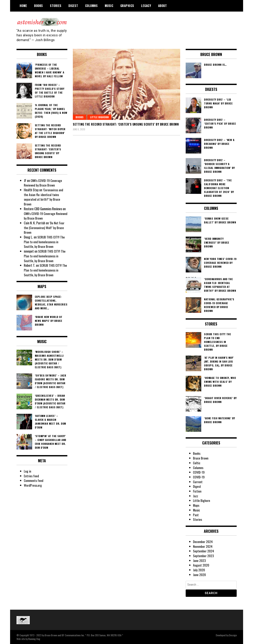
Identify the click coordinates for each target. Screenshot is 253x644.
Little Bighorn (99, 117)
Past (196, 515)
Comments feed (34, 480)
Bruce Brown (201, 458)
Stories (56, 6)
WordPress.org (33, 485)
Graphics (127, 6)
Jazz (196, 496)
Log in (28, 471)
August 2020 (201, 565)
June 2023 (199, 560)
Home (23, 6)
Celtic (197, 463)
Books (39, 6)
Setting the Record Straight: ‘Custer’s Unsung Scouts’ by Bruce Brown (126, 124)
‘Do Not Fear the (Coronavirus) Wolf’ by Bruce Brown (44, 228)
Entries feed (31, 476)
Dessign (233, 635)
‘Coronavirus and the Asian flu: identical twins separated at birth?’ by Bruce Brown (44, 197)
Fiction (197, 491)
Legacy (146, 6)
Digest (73, 6)
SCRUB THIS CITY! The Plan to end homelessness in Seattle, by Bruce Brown (44, 242)
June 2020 (199, 575)
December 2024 (203, 542)
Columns (91, 6)
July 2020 (199, 570)
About (163, 6)
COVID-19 (199, 472)
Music (109, 6)
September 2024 (203, 551)
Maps (196, 505)
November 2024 (203, 546)
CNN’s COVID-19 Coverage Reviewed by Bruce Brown (43, 183)
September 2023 (203, 556)
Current (198, 482)
